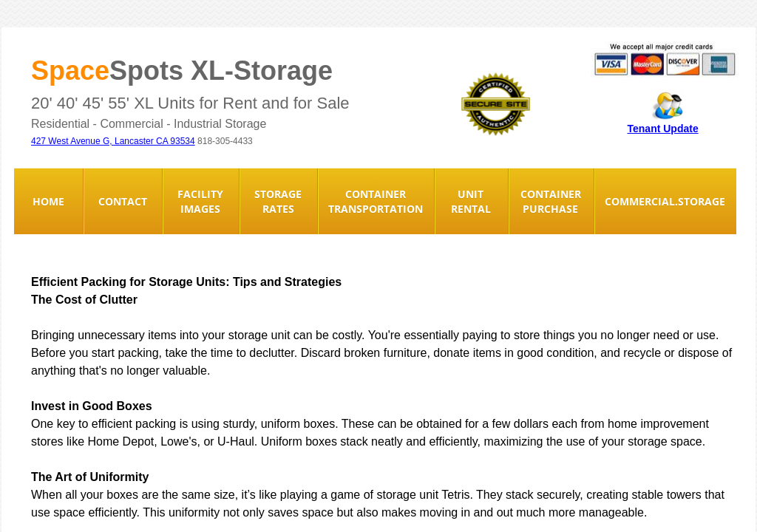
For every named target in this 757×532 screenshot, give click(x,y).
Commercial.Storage (665, 201)
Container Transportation (376, 201)
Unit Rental (471, 201)
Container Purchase (551, 201)
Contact (123, 201)
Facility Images (200, 201)
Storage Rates (278, 201)
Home (48, 201)
